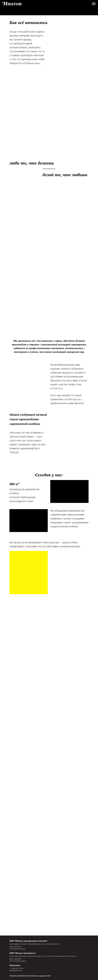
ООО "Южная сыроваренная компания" (29, 941)
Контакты (15, 965)
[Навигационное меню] (94, 4)
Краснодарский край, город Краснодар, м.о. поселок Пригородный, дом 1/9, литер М (43, 956)
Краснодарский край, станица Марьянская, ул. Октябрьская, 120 (35, 944)
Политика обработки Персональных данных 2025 (30, 976)
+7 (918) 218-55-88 (16, 969)
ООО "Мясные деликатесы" (23, 953)
